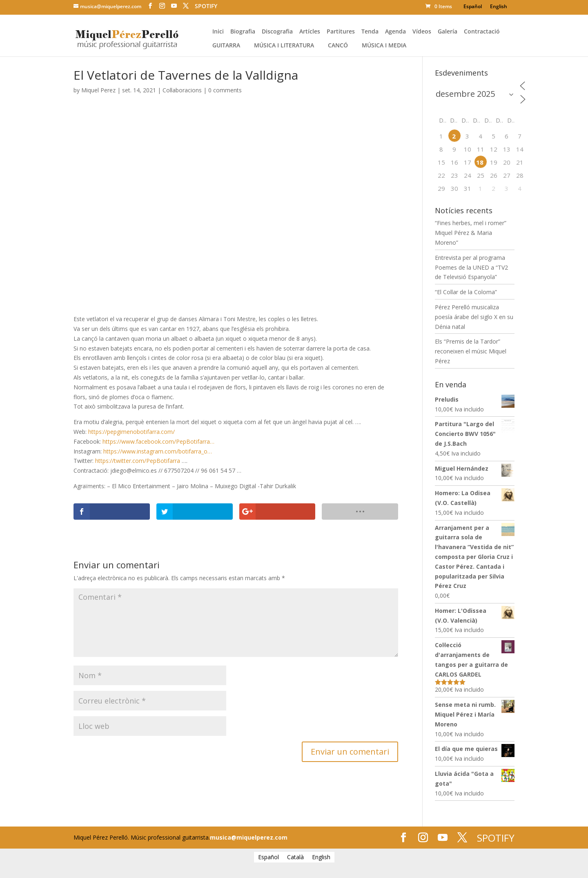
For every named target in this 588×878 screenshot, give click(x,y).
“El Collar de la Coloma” (466, 292)
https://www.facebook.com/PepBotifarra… (158, 441)
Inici (218, 32)
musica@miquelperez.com (249, 837)
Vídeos (422, 32)
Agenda (395, 32)
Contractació (482, 32)
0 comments (225, 90)
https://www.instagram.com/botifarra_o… (158, 451)
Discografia (277, 32)
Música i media (384, 46)
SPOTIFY (206, 6)
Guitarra (226, 46)
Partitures (341, 32)
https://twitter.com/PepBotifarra (138, 461)
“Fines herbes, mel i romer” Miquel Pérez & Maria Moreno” (471, 233)
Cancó (338, 46)
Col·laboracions (182, 90)
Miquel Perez (98, 90)
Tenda (370, 32)
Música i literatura (284, 46)
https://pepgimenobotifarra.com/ (131, 432)
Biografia (243, 32)
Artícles (310, 32)
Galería (448, 32)
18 (480, 162)
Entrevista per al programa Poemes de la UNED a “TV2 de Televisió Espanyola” (471, 267)
